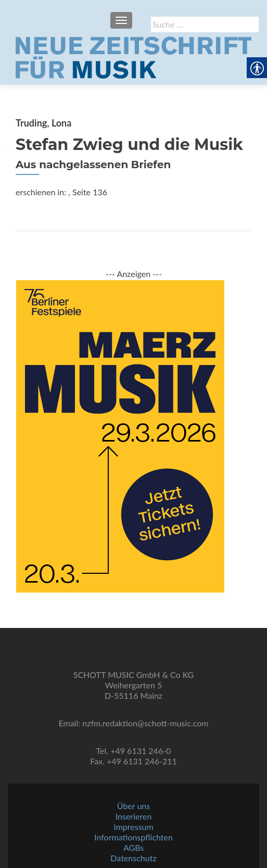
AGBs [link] (133, 847)
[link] (133, 56)
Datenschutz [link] (133, 858)
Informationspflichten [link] (133, 837)
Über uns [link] (133, 806)
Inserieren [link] (134, 816)
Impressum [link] (133, 827)
